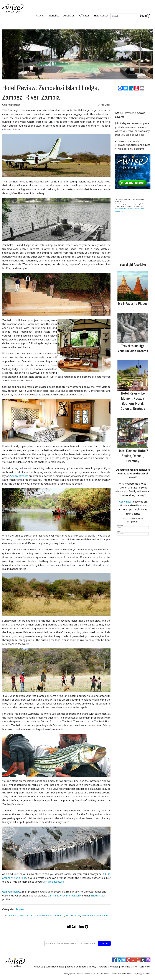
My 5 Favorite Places (133, 302)
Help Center (101, 15)
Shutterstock (98, 894)
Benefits (54, 15)
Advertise (125, 965)
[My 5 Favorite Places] (133, 285)
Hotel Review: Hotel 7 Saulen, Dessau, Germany (133, 455)
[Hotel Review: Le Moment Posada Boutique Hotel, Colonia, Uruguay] (133, 374)
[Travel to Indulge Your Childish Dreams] (133, 327)
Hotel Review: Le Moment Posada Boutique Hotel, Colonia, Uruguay (133, 400)
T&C (128, 207)
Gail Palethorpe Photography (64, 894)
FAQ (135, 965)
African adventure (54, 880)
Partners (103, 965)
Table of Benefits (120, 207)
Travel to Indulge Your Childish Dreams (133, 347)
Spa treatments (19, 475)
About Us (69, 15)
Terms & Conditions (77, 965)
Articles (40, 15)
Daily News (145, 965)
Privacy (92, 965)
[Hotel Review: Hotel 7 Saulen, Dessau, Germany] (133, 432)
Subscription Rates (55, 965)
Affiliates (84, 15)
